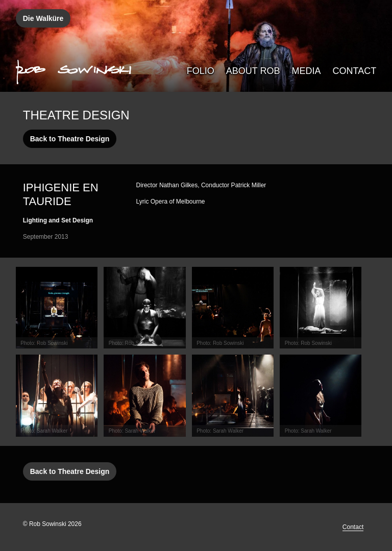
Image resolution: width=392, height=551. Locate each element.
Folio (201, 71)
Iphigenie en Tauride (61, 195)
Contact (355, 71)
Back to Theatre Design (70, 139)
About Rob (253, 71)
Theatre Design (76, 115)
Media (307, 71)
